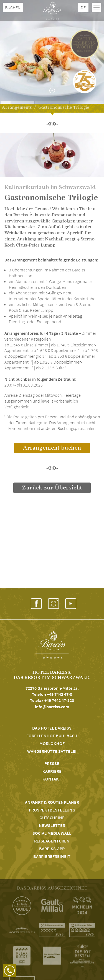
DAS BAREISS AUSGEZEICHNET (52, 888)
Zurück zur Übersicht (52, 488)
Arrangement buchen (52, 448)
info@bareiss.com (52, 707)
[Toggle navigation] (97, 7)
